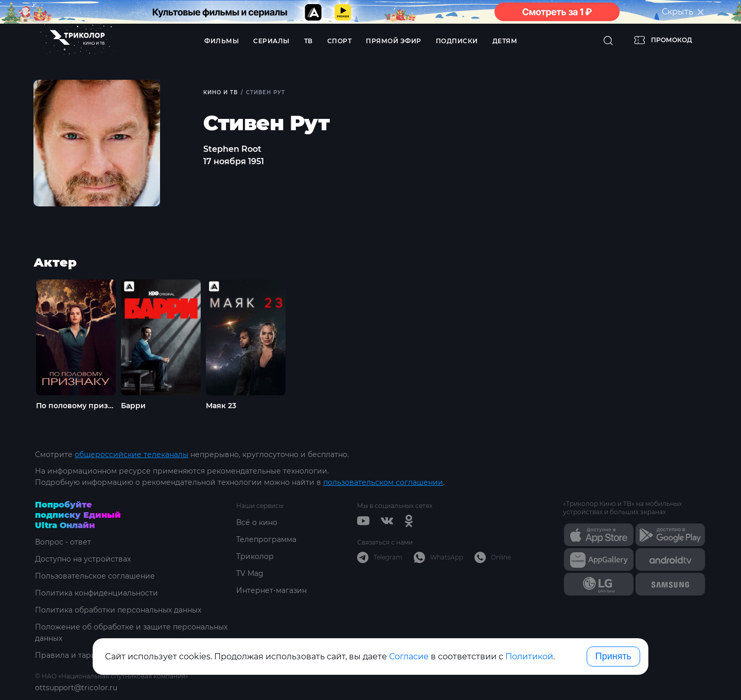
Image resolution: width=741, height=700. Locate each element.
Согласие (409, 657)
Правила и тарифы (71, 655)
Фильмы (222, 41)
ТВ (308, 41)
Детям (505, 41)
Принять (613, 656)
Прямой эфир (394, 41)
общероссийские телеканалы (131, 454)
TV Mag (250, 573)
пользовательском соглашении (383, 482)
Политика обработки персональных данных (118, 610)
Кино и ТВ (220, 92)
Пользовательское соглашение (95, 576)
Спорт (340, 41)
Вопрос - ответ (63, 542)
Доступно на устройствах (83, 559)
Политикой (529, 657)
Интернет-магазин (271, 590)
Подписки (457, 41)
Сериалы (271, 41)
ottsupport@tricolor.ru (76, 688)
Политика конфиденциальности (96, 593)
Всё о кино (257, 522)
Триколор (255, 556)
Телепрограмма (266, 539)
